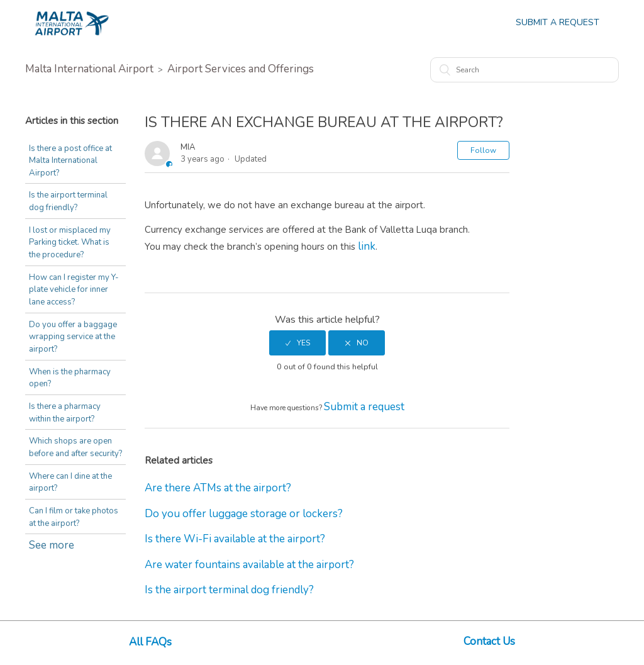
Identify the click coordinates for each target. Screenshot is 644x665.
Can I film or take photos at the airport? (74, 517)
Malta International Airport (89, 69)
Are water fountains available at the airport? (249, 565)
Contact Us (489, 641)
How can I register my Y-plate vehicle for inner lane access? (74, 290)
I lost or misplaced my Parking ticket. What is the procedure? (70, 243)
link (367, 246)
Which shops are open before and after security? (75, 447)
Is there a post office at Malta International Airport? (70, 161)
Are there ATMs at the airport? (218, 488)
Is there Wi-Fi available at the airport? (235, 539)
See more (52, 545)
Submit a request (364, 407)
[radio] (297, 343)
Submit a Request (558, 22)
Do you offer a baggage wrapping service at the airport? (73, 337)
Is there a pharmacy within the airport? (65, 413)
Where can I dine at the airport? (70, 483)
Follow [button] (483, 150)
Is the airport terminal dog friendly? (68, 201)
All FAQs (150, 642)
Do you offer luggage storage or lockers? (244, 514)
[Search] (525, 70)
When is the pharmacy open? (70, 378)
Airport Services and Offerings (241, 69)
